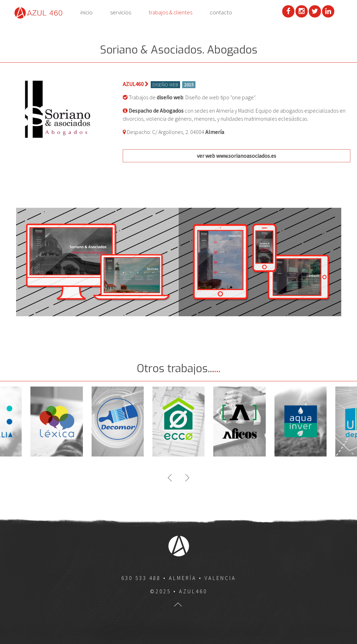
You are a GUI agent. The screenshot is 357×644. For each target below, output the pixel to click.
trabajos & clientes (170, 12)
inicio (87, 12)
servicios (121, 12)
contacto (221, 12)
